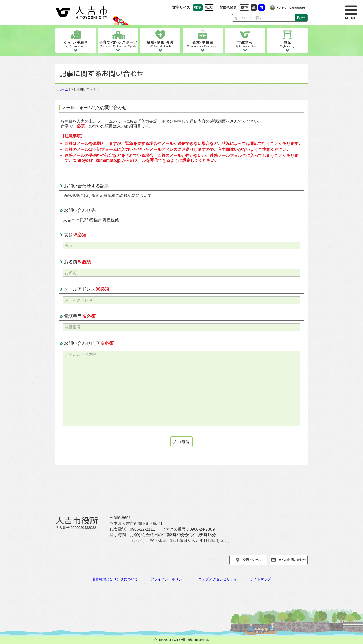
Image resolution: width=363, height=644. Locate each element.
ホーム (63, 89)
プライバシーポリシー (168, 579)
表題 (75, 235)
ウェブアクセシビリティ (218, 579)
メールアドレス (86, 289)
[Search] (263, 18)
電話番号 (80, 316)
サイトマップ (260, 579)
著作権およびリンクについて (115, 579)
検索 (301, 18)
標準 (245, 7)
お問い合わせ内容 (89, 343)
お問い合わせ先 (80, 210)
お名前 (77, 262)
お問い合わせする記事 (86, 186)
